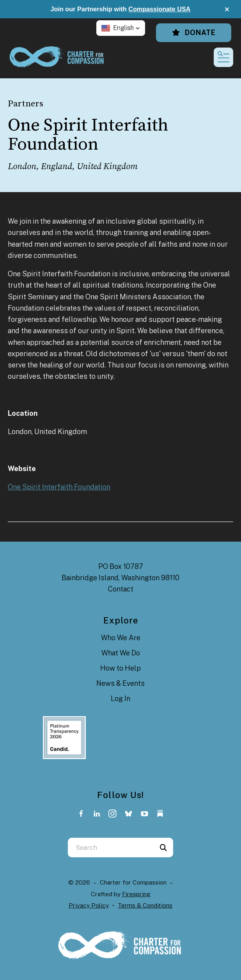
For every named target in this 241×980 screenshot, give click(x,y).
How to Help (120, 668)
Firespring (136, 894)
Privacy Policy (89, 905)
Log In (120, 698)
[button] (227, 9)
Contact (121, 589)
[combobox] (111, 848)
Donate (194, 33)
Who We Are (121, 638)
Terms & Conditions (145, 905)
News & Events (120, 683)
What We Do (121, 653)
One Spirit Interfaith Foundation (59, 487)
